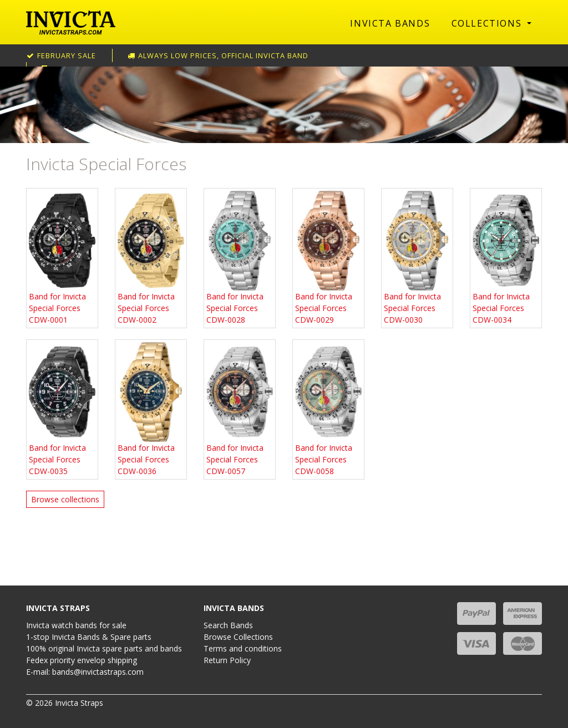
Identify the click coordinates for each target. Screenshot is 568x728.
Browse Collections (238, 637)
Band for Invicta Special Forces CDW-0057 (240, 409)
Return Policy (227, 660)
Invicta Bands (390, 23)
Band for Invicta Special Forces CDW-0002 (151, 258)
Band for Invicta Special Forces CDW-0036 (151, 409)
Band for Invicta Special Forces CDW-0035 (62, 409)
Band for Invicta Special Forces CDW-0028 (240, 258)
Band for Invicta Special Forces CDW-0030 (417, 258)
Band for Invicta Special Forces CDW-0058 (328, 409)
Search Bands (228, 625)
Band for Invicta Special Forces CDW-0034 (506, 258)
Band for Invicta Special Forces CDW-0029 (328, 258)
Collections (488, 23)
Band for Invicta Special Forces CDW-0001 (62, 258)
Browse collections (65, 499)
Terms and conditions (243, 648)
